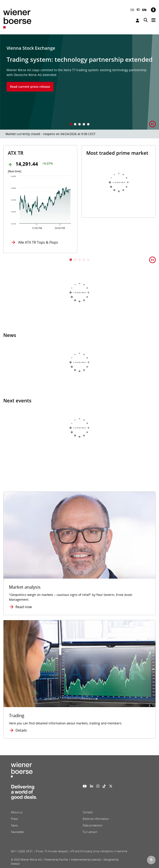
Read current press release (30, 87)
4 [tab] (84, 125)
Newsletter (18, 832)
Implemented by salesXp (86, 860)
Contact (88, 812)
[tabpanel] (79, 82)
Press (14, 819)
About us (17, 812)
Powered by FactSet (56, 860)
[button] (152, 124)
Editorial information (96, 819)
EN (144, 10)
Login (137, 20)
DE (132, 10)
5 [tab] (88, 125)
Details (21, 730)
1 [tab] (71, 125)
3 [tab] (79, 125)
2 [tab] (75, 125)
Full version (90, 832)
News (14, 825)
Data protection (93, 825)
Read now (24, 607)
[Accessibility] (153, 10)
